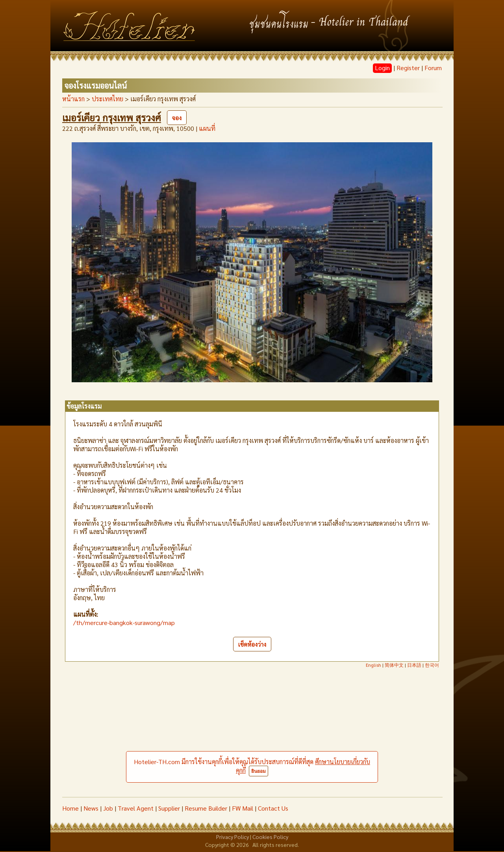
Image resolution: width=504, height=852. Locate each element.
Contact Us (273, 808)
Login (382, 68)
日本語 (414, 665)
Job (108, 808)
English (373, 665)
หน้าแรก (73, 99)
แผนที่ (207, 128)
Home (70, 808)
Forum (433, 68)
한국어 (432, 665)
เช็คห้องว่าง (252, 644)
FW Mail (243, 808)
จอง (177, 118)
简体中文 (394, 665)
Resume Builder (206, 808)
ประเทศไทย (107, 99)
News (91, 808)
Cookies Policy (270, 837)
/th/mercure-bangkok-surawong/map (124, 622)
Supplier (169, 808)
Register (408, 68)
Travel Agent (136, 808)
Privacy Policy (233, 837)
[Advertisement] (252, 738)
